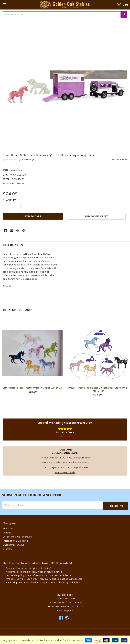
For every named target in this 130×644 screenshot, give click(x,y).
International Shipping (15, 540)
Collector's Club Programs (17, 536)
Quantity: (10, 200)
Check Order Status (14, 544)
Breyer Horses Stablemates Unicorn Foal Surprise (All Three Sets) (97, 389)
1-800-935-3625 (57, 601)
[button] (96, 216)
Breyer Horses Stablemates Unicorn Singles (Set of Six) (32, 388)
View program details (65, 472)
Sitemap (7, 548)
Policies (7, 532)
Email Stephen (65, 610)
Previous (3, 360)
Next (127, 360)
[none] (65, 88)
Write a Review (120, 159)
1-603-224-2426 (56, 605)
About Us (8, 528)
